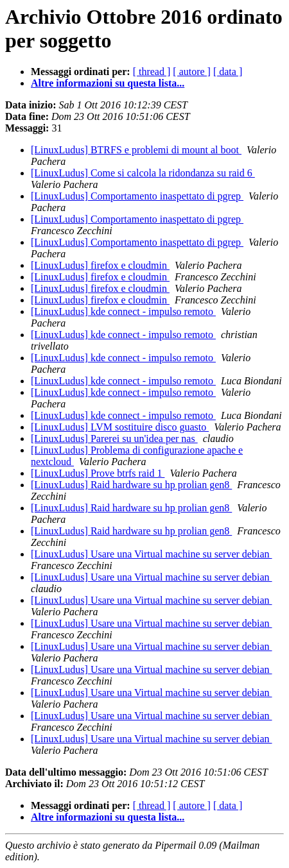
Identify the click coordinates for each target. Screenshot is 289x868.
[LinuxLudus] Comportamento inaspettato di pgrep (137, 196)
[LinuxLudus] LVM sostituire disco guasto (120, 427)
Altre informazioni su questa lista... (108, 83)
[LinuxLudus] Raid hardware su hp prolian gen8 (131, 485)
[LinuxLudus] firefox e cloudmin (100, 265)
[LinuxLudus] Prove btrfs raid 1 (98, 473)
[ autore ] (192, 72)
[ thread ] (152, 72)
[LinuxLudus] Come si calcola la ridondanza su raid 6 (143, 173)
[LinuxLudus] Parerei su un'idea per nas (114, 438)
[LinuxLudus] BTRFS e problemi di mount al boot (136, 150)
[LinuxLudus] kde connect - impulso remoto (123, 311)
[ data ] (228, 72)
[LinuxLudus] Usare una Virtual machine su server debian (152, 554)
